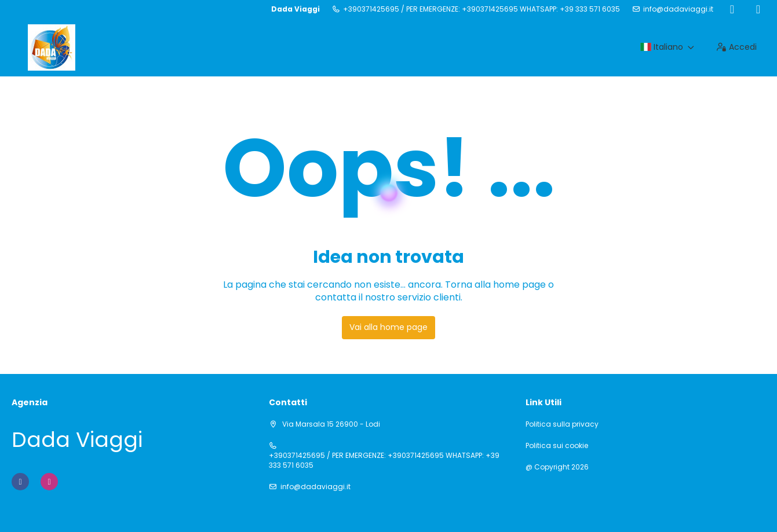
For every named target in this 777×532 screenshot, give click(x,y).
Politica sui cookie (557, 446)
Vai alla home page (388, 327)
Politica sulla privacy (562, 424)
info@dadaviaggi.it (678, 9)
